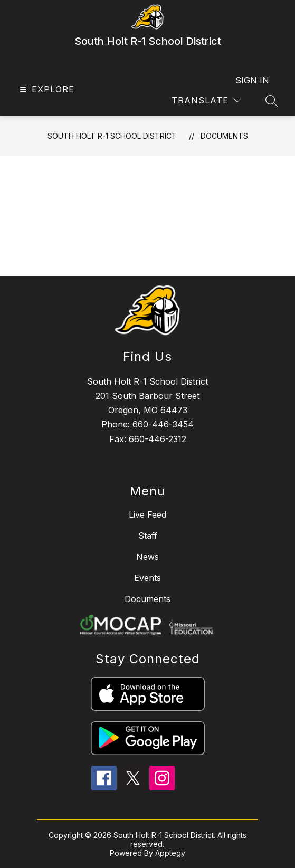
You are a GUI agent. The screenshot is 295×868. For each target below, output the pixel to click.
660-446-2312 (158, 439)
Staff (148, 536)
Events (147, 578)
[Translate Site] (206, 101)
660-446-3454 (163, 424)
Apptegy (170, 853)
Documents (224, 136)
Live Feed (147, 514)
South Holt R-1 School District (112, 136)
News (147, 557)
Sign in (252, 80)
